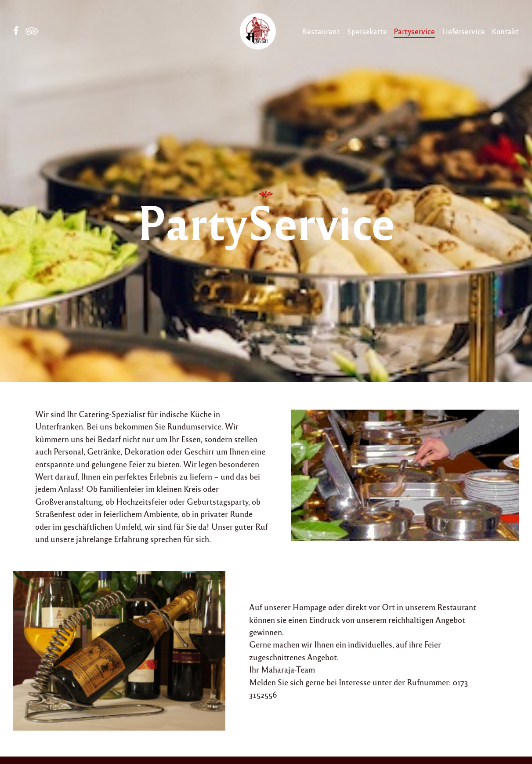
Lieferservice (463, 31)
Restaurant (321, 31)
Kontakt (505, 31)
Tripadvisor (32, 31)
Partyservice (414, 31)
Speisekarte (367, 31)
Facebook (16, 31)
